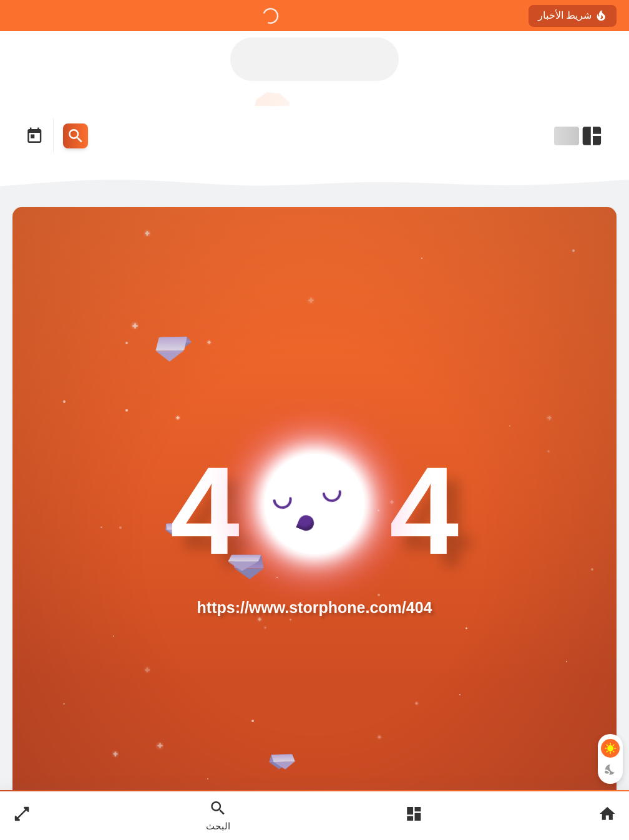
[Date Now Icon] (34, 136)
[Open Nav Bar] (579, 136)
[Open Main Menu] (414, 815)
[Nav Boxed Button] (22, 815)
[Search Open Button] (218, 815)
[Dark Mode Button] (610, 770)
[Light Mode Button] (610, 748)
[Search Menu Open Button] (76, 136)
